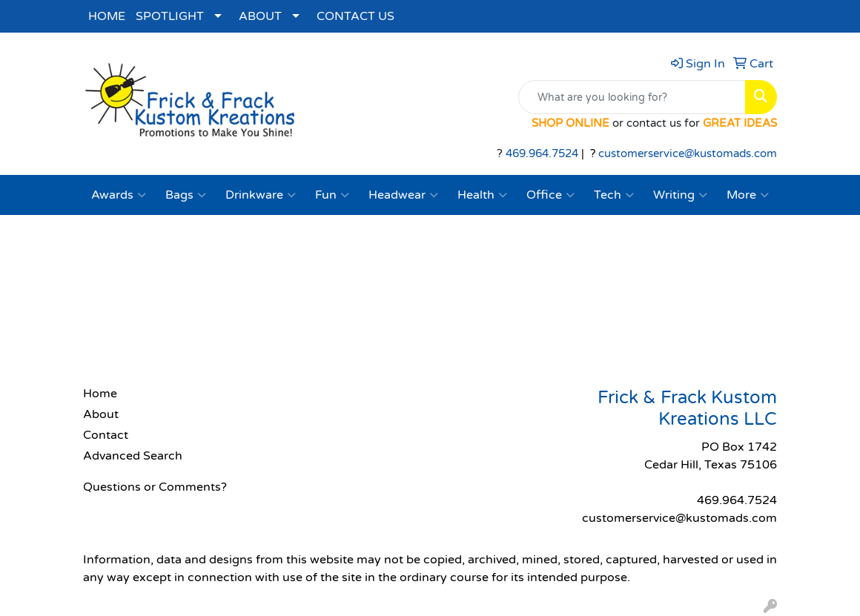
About (101, 414)
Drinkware (261, 195)
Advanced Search (133, 456)
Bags (186, 195)
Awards (119, 195)
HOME (107, 16)
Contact (106, 435)
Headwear (403, 195)
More (748, 195)
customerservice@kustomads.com (688, 154)
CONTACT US (355, 16)
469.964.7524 (542, 154)
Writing (680, 195)
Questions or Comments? (155, 487)
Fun (332, 195)
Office (550, 195)
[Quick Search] (632, 97)
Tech (614, 195)
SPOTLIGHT (170, 16)
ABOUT (260, 16)
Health (482, 195)
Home (100, 394)
